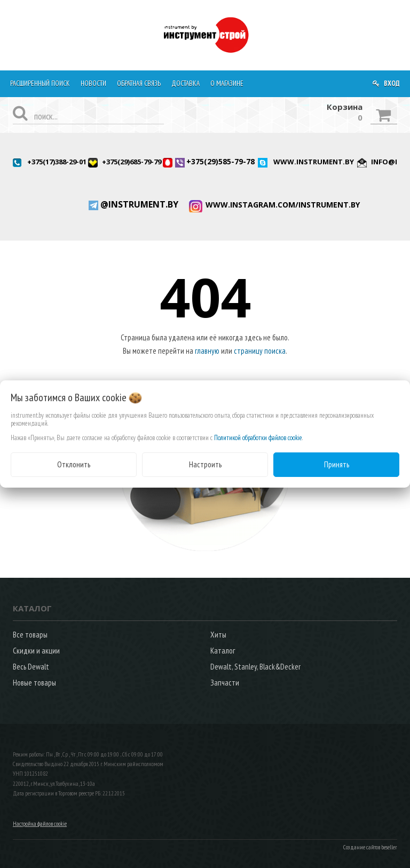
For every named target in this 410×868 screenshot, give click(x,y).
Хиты (218, 635)
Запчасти (225, 683)
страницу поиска (260, 351)
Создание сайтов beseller (370, 847)
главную (207, 351)
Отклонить (74, 464)
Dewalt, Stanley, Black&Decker (255, 667)
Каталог (223, 651)
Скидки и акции (36, 651)
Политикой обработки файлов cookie (258, 438)
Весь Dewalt (31, 667)
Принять (337, 464)
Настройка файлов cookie (40, 824)
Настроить (205, 464)
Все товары (30, 635)
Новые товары (34, 683)
